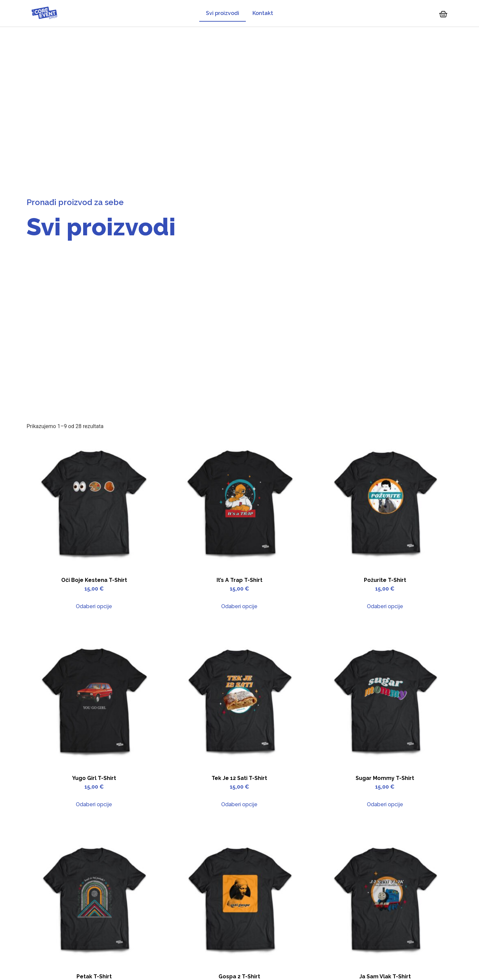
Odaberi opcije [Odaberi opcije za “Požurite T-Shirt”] (385, 606)
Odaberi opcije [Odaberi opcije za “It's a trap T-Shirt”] (239, 606)
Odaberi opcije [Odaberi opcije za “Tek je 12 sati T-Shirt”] (239, 804)
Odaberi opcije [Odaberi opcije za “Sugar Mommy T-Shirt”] (385, 804)
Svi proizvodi (223, 13)
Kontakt (263, 13)
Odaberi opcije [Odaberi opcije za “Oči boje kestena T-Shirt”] (94, 606)
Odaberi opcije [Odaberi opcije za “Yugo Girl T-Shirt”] (94, 804)
